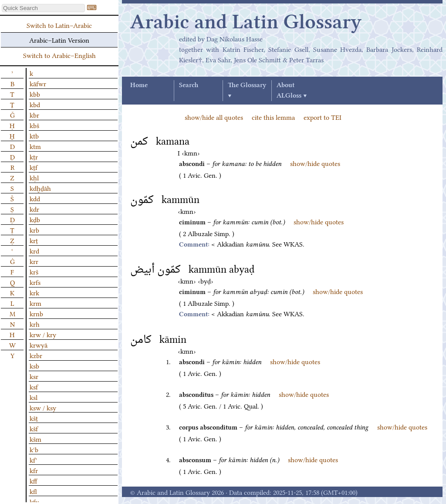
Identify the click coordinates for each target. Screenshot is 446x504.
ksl (34, 397)
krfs (35, 282)
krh (35, 324)
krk (34, 292)
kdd (35, 198)
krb (34, 230)
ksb (34, 365)
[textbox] (43, 8)
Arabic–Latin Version (59, 40)
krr (34, 261)
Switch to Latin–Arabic (59, 25)
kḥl (34, 177)
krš (34, 271)
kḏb (35, 219)
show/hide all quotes (214, 117)
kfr (34, 470)
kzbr (36, 355)
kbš (34, 125)
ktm (35, 146)
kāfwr (38, 83)
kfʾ (33, 460)
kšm (35, 439)
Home (139, 85)
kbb (35, 94)
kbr (34, 115)
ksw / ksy (43, 407)
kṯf (34, 167)
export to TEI (323, 117)
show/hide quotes (315, 163)
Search (189, 85)
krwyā (39, 345)
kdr (34, 209)
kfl (33, 491)
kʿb (34, 449)
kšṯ (34, 418)
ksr (34, 376)
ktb (34, 135)
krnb (36, 313)
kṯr (34, 156)
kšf (34, 428)
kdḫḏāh (40, 188)
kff (33, 480)
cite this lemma (273, 117)
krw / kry (43, 334)
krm (35, 303)
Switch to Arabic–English (59, 55)
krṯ (34, 240)
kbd (35, 104)
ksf (34, 386)
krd (34, 250)
